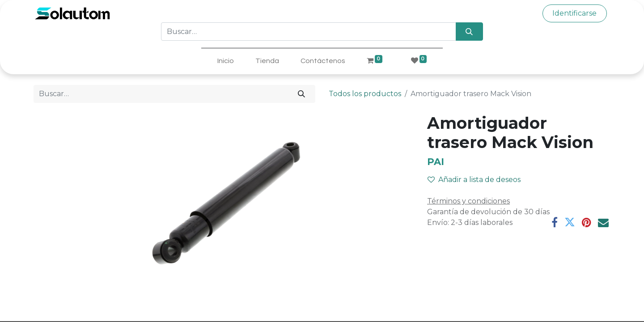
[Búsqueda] (469, 31)
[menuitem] (226, 61)
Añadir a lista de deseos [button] (474, 180)
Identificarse (574, 13)
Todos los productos (365, 94)
